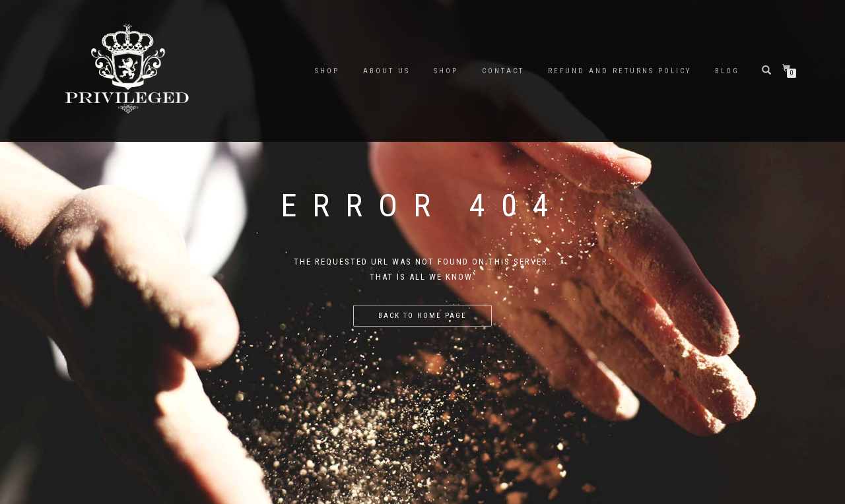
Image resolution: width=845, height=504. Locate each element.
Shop (446, 71)
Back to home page (422, 316)
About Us (387, 71)
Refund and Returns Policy (620, 71)
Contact (503, 71)
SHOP (327, 71)
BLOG (727, 71)
